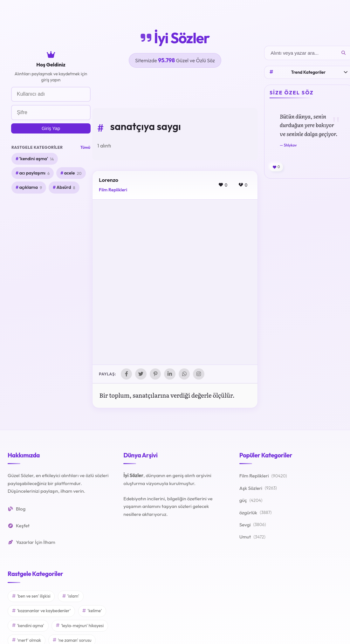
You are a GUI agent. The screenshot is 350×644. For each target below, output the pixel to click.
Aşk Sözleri (258, 489)
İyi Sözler (175, 38)
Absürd (66, 188)
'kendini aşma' (36, 159)
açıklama (31, 188)
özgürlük (256, 513)
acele (73, 173)
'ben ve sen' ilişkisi (31, 596)
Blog (17, 509)
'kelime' (92, 611)
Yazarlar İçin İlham (31, 542)
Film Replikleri (113, 190)
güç (251, 501)
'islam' (71, 596)
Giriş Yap (51, 128)
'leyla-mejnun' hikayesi (80, 626)
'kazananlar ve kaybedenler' (41, 611)
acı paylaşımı (34, 173)
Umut (252, 537)
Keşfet (19, 526)
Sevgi (253, 525)
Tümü (85, 147)
